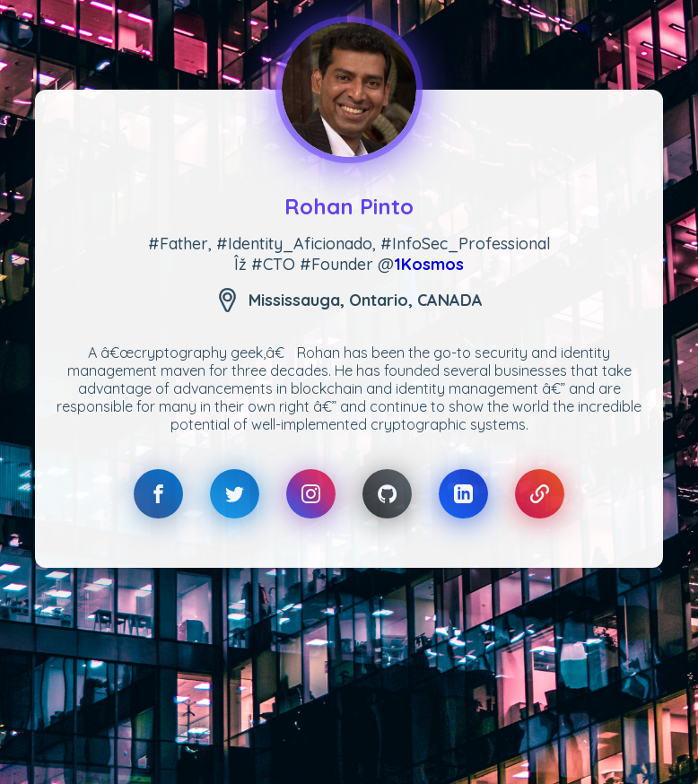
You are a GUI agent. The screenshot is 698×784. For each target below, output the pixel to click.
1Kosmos (429, 264)
